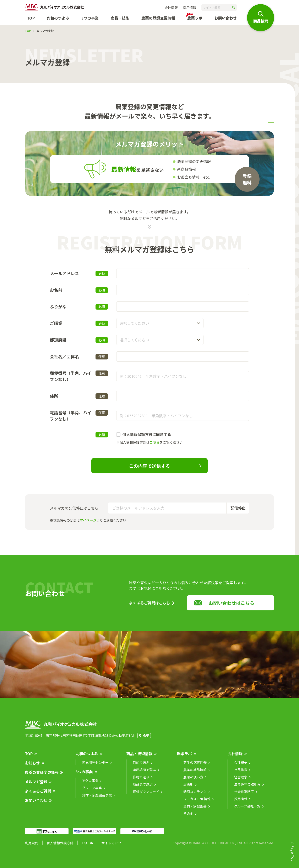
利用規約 (32, 846)
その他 (188, 816)
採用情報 (190, 7)
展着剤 (188, 787)
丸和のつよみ (58, 18)
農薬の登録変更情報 (42, 775)
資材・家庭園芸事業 (97, 798)
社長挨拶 (241, 773)
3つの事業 (90, 18)
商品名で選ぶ (143, 787)
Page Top (293, 854)
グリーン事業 (92, 791)
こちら (154, 442)
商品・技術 (120, 18)
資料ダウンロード (146, 795)
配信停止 (238, 508)
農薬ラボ (184, 757)
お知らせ (32, 766)
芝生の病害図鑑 (195, 766)
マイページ (88, 520)
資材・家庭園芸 (195, 809)
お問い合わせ (225, 18)
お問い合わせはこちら (232, 606)
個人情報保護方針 (60, 846)
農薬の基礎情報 (195, 773)
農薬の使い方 (193, 780)
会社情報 (171, 7)
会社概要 (241, 766)
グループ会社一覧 (247, 809)
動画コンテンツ (195, 795)
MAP (146, 738)
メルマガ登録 (36, 785)
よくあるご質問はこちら (149, 606)
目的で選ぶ (141, 766)
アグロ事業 (90, 784)
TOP (31, 18)
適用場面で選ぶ (144, 773)
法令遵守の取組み (247, 787)
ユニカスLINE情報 (197, 802)
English (87, 846)
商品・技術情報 (139, 757)
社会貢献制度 (244, 795)
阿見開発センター (95, 766)
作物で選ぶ (141, 780)
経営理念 (241, 780)
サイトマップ (111, 846)
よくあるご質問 (38, 794)
